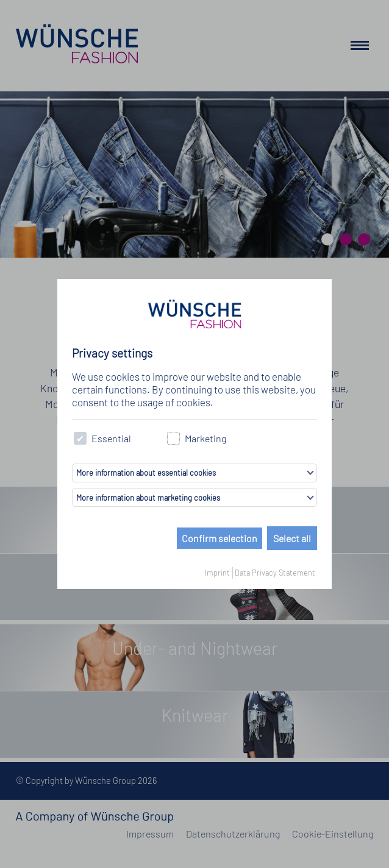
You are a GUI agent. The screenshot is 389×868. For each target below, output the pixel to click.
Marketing (197, 438)
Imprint (217, 573)
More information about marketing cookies (148, 498)
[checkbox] (80, 438)
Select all (292, 538)
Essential (102, 438)
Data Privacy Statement (275, 573)
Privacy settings (112, 353)
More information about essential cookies (146, 473)
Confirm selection (219, 538)
